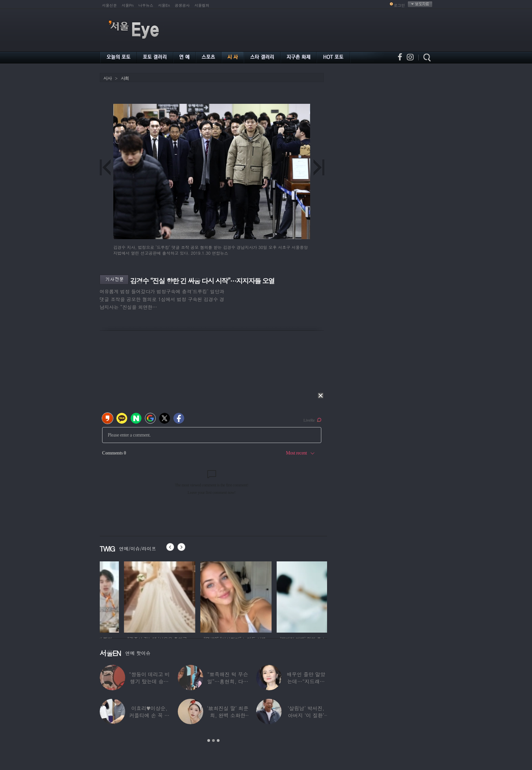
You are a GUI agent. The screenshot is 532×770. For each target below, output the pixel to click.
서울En (164, 5)
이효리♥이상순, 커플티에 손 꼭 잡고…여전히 (149, 715)
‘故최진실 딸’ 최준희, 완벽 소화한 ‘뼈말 (228, 715)
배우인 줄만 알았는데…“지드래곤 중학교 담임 (306, 681)
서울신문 (110, 5)
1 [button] (209, 740)
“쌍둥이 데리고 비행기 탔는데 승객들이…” (149, 681)
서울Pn (128, 5)
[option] (135, 596)
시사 (108, 78)
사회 (125, 78)
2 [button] (213, 740)
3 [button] (218, 740)
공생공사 (182, 5)
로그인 (400, 5)
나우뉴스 (146, 5)
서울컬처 (202, 5)
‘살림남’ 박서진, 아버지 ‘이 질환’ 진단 (306, 715)
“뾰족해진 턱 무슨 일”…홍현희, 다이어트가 (227, 681)
